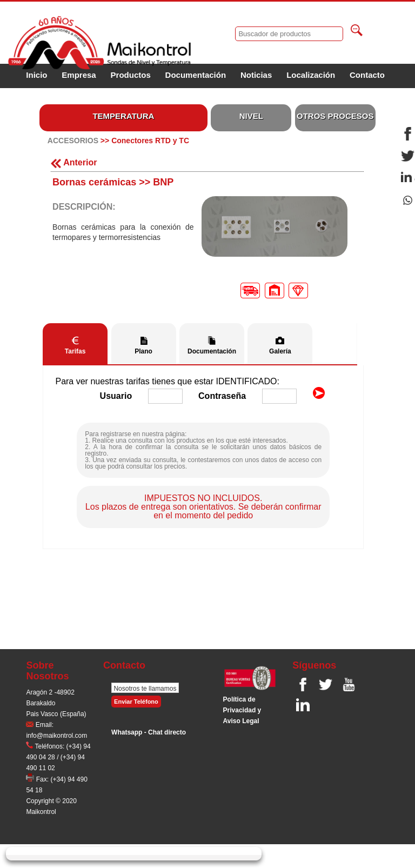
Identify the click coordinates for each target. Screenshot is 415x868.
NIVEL (251, 116)
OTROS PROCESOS (335, 116)
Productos (131, 75)
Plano (143, 351)
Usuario (116, 396)
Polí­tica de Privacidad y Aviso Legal (242, 710)
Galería (280, 351)
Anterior (74, 162)
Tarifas (75, 351)
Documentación (196, 75)
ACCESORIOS (73, 141)
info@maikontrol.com (56, 736)
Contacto (367, 75)
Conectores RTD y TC (150, 141)
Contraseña (222, 396)
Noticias (256, 75)
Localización (311, 75)
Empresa (79, 75)
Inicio (36, 75)
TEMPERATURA (123, 116)
